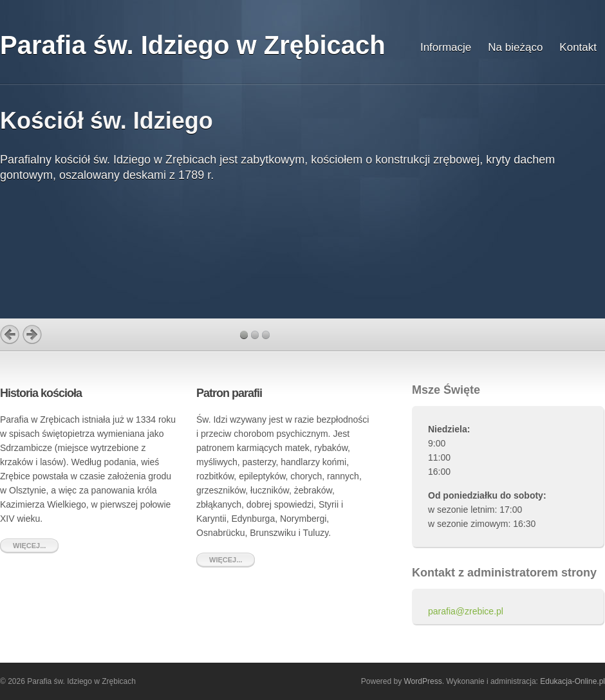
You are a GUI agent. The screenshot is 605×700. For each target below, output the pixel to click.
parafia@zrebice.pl (466, 611)
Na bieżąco (515, 47)
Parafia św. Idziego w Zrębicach (193, 45)
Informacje (446, 47)
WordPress (423, 681)
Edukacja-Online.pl (572, 681)
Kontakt (578, 47)
